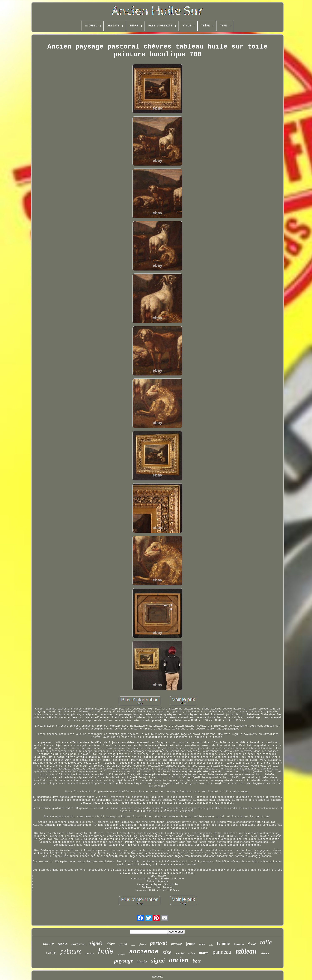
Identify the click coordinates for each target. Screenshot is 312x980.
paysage (124, 961)
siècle (63, 944)
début (111, 944)
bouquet (121, 954)
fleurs (143, 944)
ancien (179, 960)
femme (223, 943)
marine (176, 944)
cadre (51, 952)
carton (90, 953)
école (252, 944)
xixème (265, 953)
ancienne (144, 952)
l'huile (142, 962)
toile (266, 942)
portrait (159, 943)
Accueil (157, 977)
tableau (246, 951)
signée (96, 943)
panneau (222, 952)
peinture (71, 951)
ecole (202, 944)
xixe (167, 952)
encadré (180, 954)
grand (123, 944)
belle (211, 945)
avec (133, 945)
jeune (190, 944)
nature (48, 944)
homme (239, 944)
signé (158, 960)
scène (192, 953)
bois (197, 961)
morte (204, 953)
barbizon (78, 944)
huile (106, 951)
